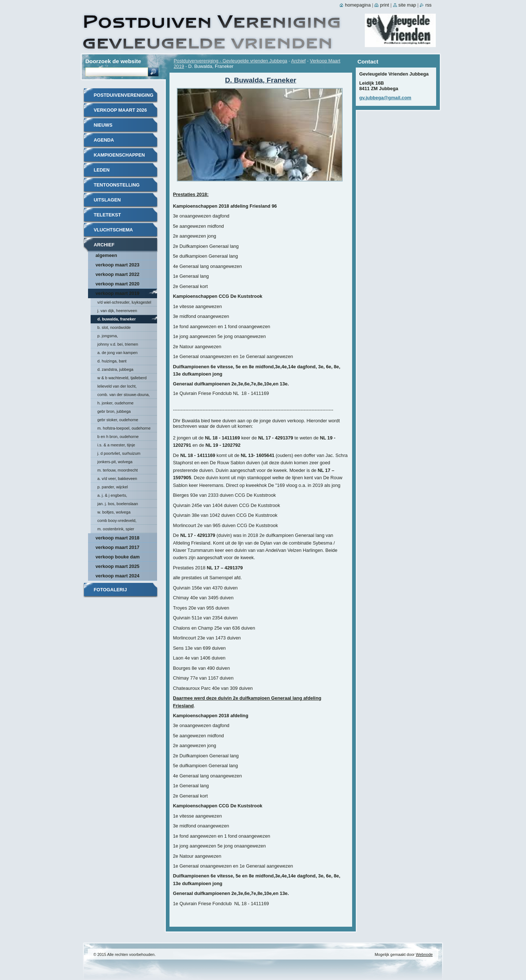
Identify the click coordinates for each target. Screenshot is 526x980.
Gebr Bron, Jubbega (114, 411)
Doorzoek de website (113, 61)
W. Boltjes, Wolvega (114, 512)
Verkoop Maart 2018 (118, 538)
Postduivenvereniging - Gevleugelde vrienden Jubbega (231, 61)
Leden (102, 170)
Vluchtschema (113, 230)
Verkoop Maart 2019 (118, 293)
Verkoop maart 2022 (118, 274)
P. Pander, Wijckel (113, 487)
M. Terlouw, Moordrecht (118, 470)
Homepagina (358, 5)
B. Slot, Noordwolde (114, 327)
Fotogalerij (110, 590)
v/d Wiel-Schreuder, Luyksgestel (124, 302)
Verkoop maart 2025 (118, 566)
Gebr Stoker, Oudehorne (118, 420)
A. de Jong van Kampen (118, 353)
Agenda (104, 140)
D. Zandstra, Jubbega (116, 369)
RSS (428, 5)
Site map (407, 5)
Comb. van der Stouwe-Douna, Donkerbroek (124, 396)
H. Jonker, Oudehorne (116, 403)
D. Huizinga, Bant (112, 361)
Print (384, 5)
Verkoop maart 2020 (118, 284)
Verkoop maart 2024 (118, 576)
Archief (298, 61)
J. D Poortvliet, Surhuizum (119, 453)
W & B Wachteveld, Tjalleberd (122, 378)
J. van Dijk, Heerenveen (117, 311)
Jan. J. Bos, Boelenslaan (118, 504)
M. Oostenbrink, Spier (116, 529)
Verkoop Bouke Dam (118, 557)
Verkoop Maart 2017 (118, 547)
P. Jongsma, (108, 336)
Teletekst (108, 215)
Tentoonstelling (117, 185)
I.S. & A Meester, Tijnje (116, 445)
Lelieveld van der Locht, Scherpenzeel (117, 387)
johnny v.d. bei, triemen (118, 344)
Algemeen (106, 255)
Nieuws (103, 125)
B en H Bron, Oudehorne (118, 437)
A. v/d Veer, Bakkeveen (117, 479)
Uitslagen (107, 200)
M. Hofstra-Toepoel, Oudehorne (124, 428)
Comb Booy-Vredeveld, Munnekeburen (117, 522)
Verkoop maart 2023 (118, 265)
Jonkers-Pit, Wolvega (115, 462)
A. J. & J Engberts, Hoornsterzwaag (113, 496)
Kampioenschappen (119, 155)
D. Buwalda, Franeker (117, 319)
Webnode (424, 954)
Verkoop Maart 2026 (121, 110)
